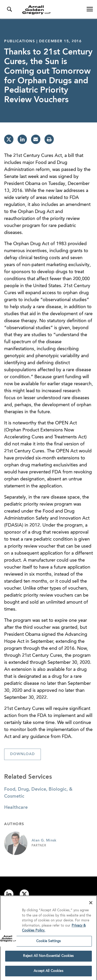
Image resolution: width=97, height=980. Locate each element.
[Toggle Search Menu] (9, 9)
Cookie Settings (49, 943)
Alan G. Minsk (44, 840)
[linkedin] (22, 139)
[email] (36, 139)
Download (23, 754)
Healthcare (16, 808)
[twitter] (9, 139)
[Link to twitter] (24, 894)
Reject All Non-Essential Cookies (48, 958)
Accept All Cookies (48, 973)
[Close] (91, 905)
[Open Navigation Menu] (90, 9)
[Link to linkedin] (9, 894)
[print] (49, 139)
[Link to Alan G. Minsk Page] (16, 843)
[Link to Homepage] (51, 10)
